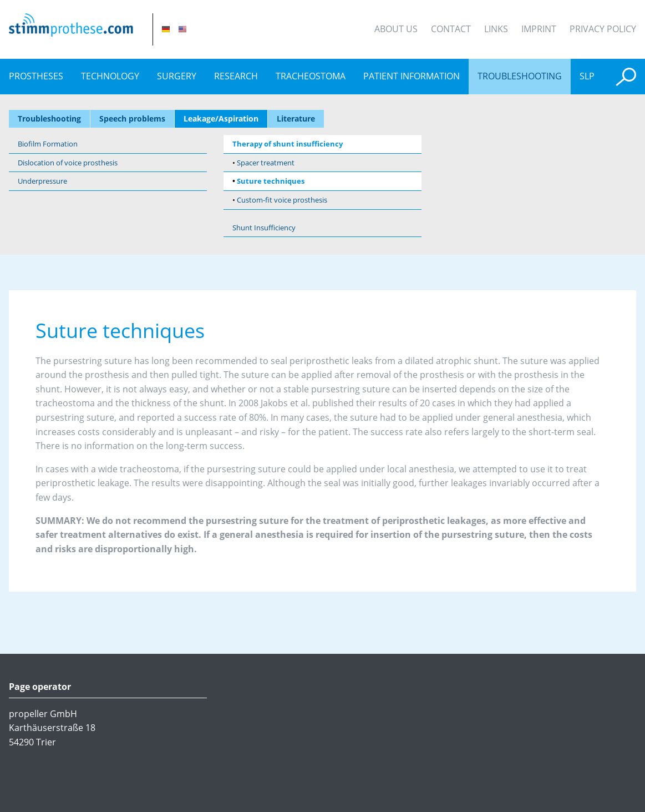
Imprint (539, 29)
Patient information (412, 76)
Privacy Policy (603, 29)
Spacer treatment (266, 163)
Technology (110, 76)
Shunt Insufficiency (264, 228)
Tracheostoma (311, 76)
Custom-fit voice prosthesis (282, 200)
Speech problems (132, 119)
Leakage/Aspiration (221, 119)
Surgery (177, 76)
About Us (396, 29)
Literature (296, 119)
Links (496, 29)
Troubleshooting (520, 76)
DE (166, 29)
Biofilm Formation (48, 144)
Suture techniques (271, 181)
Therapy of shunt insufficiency (288, 144)
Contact (451, 29)
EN (182, 29)
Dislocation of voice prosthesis (68, 163)
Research (236, 76)
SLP (587, 76)
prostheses (36, 76)
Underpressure (42, 181)
